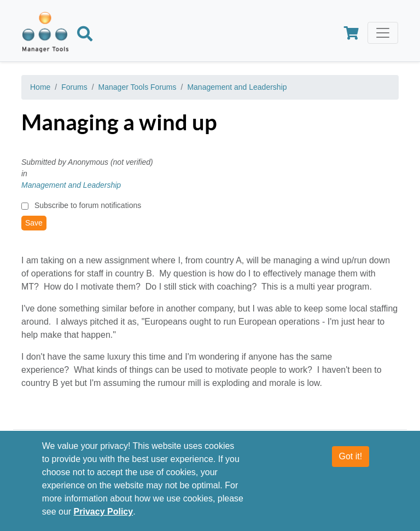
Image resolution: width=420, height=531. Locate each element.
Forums (74, 87)
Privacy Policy (104, 512)
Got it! (351, 456)
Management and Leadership (237, 87)
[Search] (85, 36)
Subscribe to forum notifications (88, 205)
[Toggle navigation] (383, 33)
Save (34, 223)
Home (40, 87)
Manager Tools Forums (138, 87)
